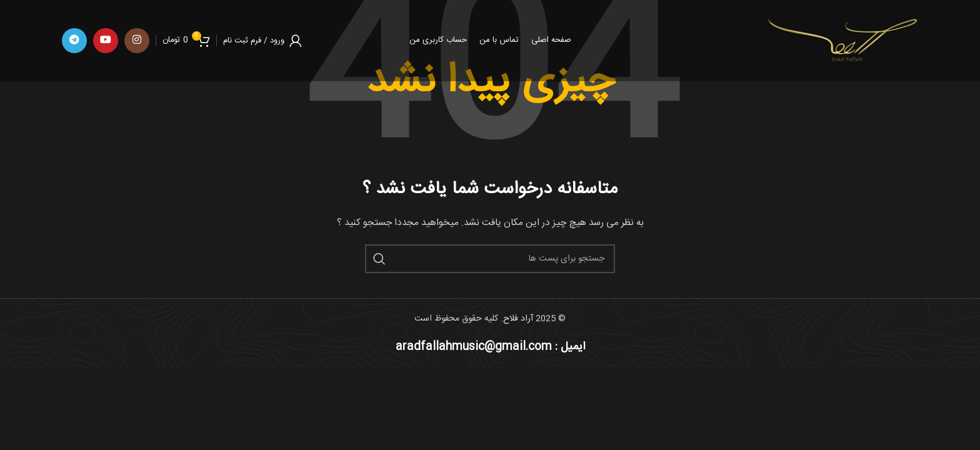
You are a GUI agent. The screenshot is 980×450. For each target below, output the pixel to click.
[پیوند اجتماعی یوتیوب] (106, 41)
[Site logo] (841, 41)
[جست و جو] (490, 259)
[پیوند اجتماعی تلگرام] (74, 41)
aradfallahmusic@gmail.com (474, 347)
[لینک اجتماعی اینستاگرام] (137, 41)
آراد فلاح (518, 319)
